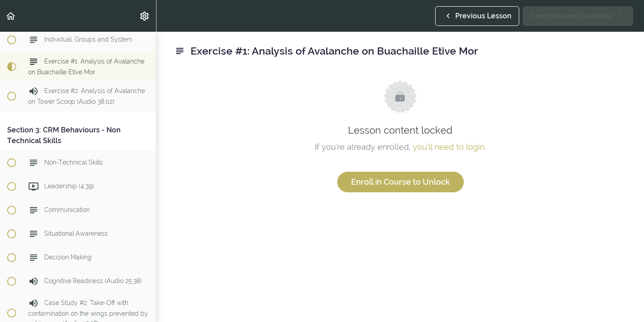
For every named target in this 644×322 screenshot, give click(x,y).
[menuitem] (145, 16)
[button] (11, 16)
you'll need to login (449, 147)
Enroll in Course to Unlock (400, 182)
